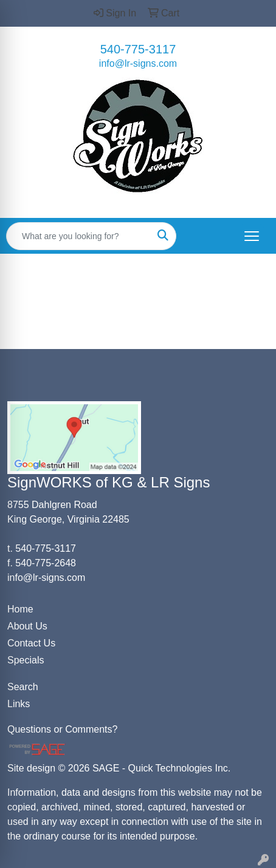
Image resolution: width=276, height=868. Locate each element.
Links (19, 704)
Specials (26, 660)
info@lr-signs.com (138, 63)
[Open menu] (252, 236)
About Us (27, 626)
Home (20, 609)
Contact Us (31, 643)
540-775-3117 (138, 49)
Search (23, 687)
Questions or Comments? (62, 729)
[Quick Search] (78, 236)
